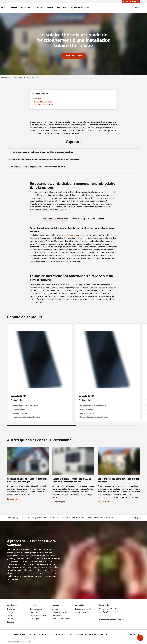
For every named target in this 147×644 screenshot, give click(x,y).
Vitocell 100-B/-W (68, 235)
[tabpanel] (73, 245)
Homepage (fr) (13, 518)
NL (139, 8)
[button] (140, 638)
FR (136, 8)
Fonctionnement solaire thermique (100, 518)
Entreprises (26, 8)
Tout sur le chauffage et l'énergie (34, 518)
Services (50, 8)
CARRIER (28, 642)
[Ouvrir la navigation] (3, 8)
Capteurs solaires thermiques (73, 518)
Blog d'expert (62, 8)
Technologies (54, 518)
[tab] (56, 218)
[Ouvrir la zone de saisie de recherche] (131, 8)
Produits (14, 8)
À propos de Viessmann (80, 8)
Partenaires (38, 8)
